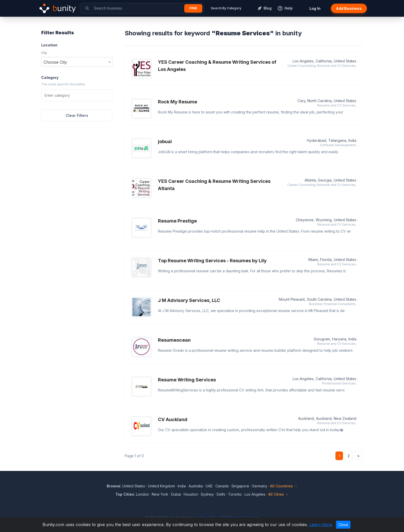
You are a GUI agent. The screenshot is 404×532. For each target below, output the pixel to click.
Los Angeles (255, 494)
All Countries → (284, 486)
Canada (222, 486)
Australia (196, 486)
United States (134, 486)
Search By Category (226, 8)
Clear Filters (77, 115)
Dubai (176, 494)
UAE (209, 486)
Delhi (221, 494)
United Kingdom (161, 486)
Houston (191, 494)
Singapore (240, 486)
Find (193, 8)
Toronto (235, 494)
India (182, 486)
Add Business (349, 8)
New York (160, 494)
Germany (260, 486)
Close (343, 525)
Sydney (207, 494)
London (142, 494)
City (44, 53)
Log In (315, 8)
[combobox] (77, 62)
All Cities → (278, 494)
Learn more (321, 525)
